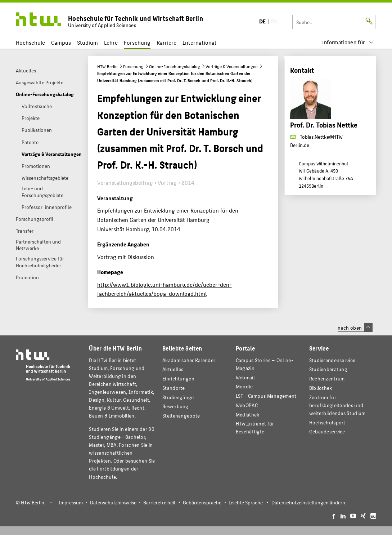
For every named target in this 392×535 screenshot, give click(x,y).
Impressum (71, 502)
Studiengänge (178, 397)
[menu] (348, 42)
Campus (61, 42)
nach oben (355, 327)
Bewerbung (175, 406)
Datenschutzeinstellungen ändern (308, 502)
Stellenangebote (181, 416)
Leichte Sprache (246, 502)
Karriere (166, 42)
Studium (87, 42)
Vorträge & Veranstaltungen (232, 66)
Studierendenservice (332, 360)
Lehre (111, 42)
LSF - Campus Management (266, 396)
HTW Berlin (107, 66)
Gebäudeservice (327, 431)
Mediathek (248, 414)
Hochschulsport (327, 422)
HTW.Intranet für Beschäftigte (255, 427)
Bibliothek (321, 388)
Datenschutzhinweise (113, 502)
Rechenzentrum (327, 378)
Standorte (174, 388)
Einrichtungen (178, 378)
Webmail (245, 377)
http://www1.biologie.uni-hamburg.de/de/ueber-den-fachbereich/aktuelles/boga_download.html (165, 289)
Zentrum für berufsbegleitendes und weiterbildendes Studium (337, 405)
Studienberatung (328, 369)
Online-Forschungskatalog (175, 66)
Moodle (244, 386)
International (199, 42)
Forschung (137, 42)
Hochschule (30, 42)
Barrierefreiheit (159, 502)
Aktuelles (173, 369)
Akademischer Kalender (189, 360)
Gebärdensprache (202, 502)
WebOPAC (247, 405)
